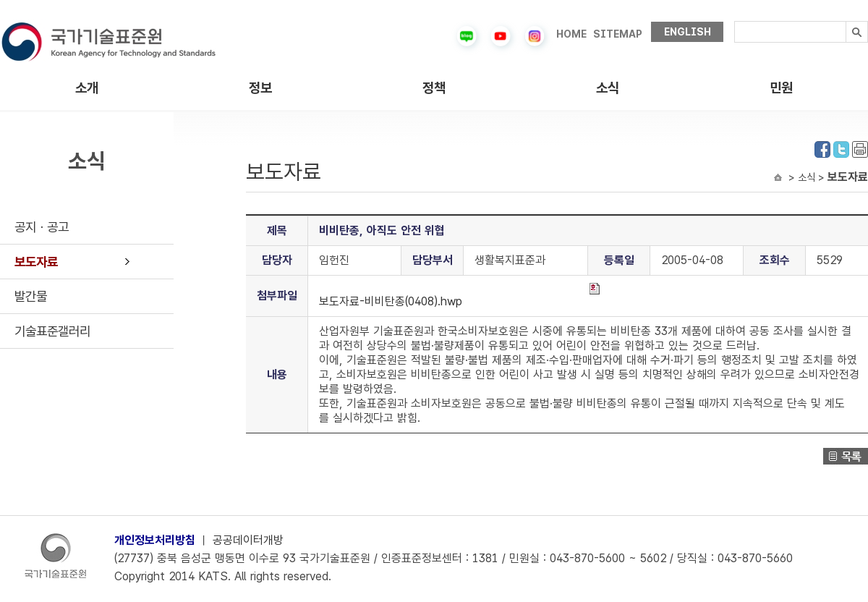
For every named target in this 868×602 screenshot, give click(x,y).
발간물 (31, 296)
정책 (434, 88)
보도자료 (36, 262)
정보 (260, 88)
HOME (571, 34)
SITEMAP (618, 34)
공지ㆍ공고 (42, 227)
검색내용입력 (735, 21)
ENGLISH (688, 32)
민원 (781, 88)
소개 (87, 88)
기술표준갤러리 (52, 331)
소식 (608, 88)
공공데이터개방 (248, 540)
